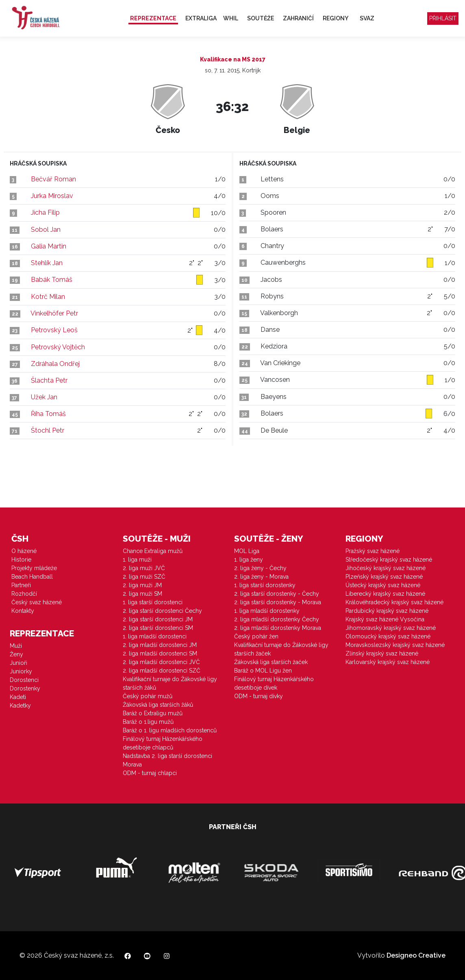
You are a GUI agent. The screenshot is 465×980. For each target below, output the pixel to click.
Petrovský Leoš (54, 330)
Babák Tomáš (52, 280)
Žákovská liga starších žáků (158, 705)
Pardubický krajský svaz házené (387, 611)
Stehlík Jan (47, 263)
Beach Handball (32, 577)
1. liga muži (137, 560)
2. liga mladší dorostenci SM (160, 653)
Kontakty (23, 611)
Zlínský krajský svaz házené (382, 653)
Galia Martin (49, 246)
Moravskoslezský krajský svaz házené (395, 645)
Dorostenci (24, 680)
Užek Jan (44, 397)
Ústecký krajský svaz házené (383, 585)
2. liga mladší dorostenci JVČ (161, 662)
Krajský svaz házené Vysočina (385, 619)
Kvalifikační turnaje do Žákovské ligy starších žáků (170, 683)
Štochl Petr (48, 430)
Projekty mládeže (34, 568)
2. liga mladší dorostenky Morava (278, 628)
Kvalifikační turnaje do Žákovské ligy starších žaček (281, 649)
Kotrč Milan (48, 297)
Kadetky (20, 706)
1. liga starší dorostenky (265, 585)
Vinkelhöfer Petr (54, 313)
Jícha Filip (45, 212)
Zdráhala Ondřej (55, 364)
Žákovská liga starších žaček (271, 662)
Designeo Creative (416, 955)
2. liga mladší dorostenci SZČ (162, 671)
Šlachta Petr (49, 380)
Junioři (18, 663)
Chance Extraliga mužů (153, 551)
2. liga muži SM (142, 594)
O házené (24, 551)
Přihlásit (443, 18)
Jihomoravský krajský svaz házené (391, 628)
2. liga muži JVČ (144, 568)
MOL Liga (247, 551)
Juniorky (21, 671)
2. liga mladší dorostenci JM (160, 645)
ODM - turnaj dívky (259, 696)
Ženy (16, 654)
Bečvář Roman (53, 179)
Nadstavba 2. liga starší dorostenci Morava (167, 760)
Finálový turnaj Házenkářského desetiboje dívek (274, 683)
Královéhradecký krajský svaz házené (394, 602)
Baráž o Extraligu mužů (153, 713)
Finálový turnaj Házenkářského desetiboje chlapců (163, 743)
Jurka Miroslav (52, 196)
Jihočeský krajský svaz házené (386, 568)
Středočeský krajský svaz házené (389, 560)
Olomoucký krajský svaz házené (388, 636)
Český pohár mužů (148, 696)
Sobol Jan (46, 230)
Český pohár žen (256, 636)
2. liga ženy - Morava (261, 577)
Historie (21, 560)
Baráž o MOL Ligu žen (263, 671)
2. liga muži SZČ (144, 577)
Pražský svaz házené (373, 551)
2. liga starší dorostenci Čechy (162, 611)
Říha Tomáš (48, 414)
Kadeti (18, 697)
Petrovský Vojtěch (58, 347)
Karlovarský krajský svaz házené (388, 662)
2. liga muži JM (142, 585)
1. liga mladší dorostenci (155, 636)
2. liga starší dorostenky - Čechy (277, 594)
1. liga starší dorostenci (153, 602)
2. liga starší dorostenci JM (158, 619)
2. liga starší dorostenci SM (158, 628)
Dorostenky (25, 688)
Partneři (21, 585)
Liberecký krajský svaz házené (385, 594)
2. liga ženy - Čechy (260, 568)
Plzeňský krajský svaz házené (384, 577)
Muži (16, 646)
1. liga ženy (249, 560)
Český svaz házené (37, 602)
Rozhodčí (24, 594)
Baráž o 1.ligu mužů (148, 722)
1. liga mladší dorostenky (267, 611)
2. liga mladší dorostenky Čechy (277, 619)
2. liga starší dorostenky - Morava (278, 602)
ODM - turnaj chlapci (150, 773)
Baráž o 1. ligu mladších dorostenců (170, 730)
